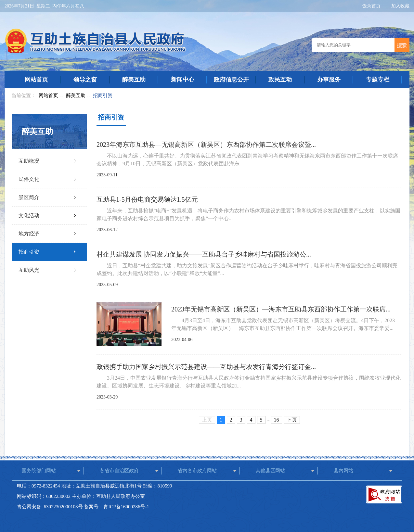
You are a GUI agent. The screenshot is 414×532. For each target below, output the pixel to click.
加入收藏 (400, 6)
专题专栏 (378, 80)
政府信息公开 (231, 80)
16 (277, 420)
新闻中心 (183, 80)
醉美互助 (134, 80)
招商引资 (103, 95)
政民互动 (280, 80)
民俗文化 (29, 179)
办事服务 (329, 80)
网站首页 (36, 80)
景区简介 (29, 197)
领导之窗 (85, 80)
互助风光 (29, 270)
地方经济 (29, 234)
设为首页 (372, 6)
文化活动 (29, 215)
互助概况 (29, 161)
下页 (292, 420)
